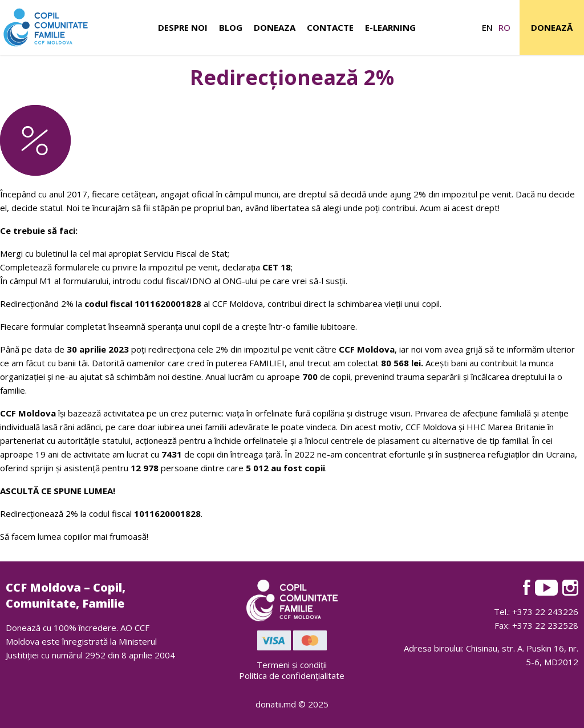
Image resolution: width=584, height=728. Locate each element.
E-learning (390, 27)
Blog (231, 27)
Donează (552, 27)
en (487, 27)
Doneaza (275, 27)
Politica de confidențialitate (292, 676)
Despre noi (183, 27)
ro (504, 27)
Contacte (330, 27)
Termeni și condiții (292, 665)
